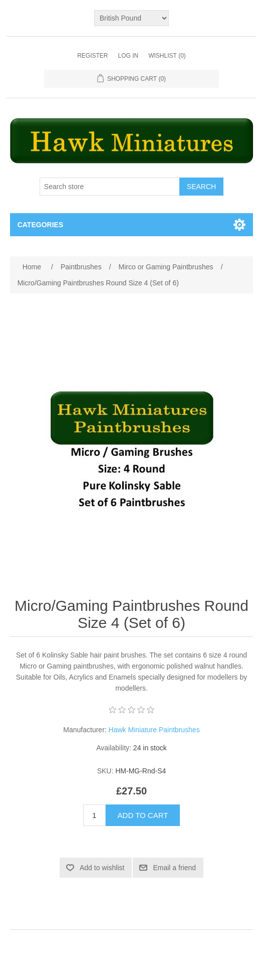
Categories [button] (41, 225)
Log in (128, 56)
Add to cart (143, 815)
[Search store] (110, 187)
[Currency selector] (132, 18)
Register (92, 56)
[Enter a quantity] (94, 815)
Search (201, 187)
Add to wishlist (102, 868)
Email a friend (174, 868)
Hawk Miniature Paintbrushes (154, 730)
